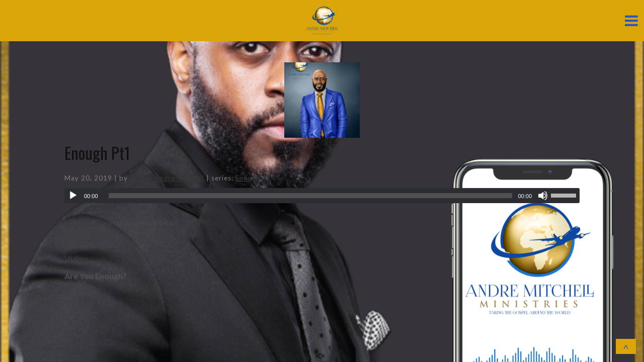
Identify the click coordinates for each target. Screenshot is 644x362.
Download (82, 222)
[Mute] (543, 196)
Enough (248, 178)
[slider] (311, 196)
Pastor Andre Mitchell (167, 178)
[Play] (73, 196)
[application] (322, 196)
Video (77, 258)
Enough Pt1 (97, 153)
